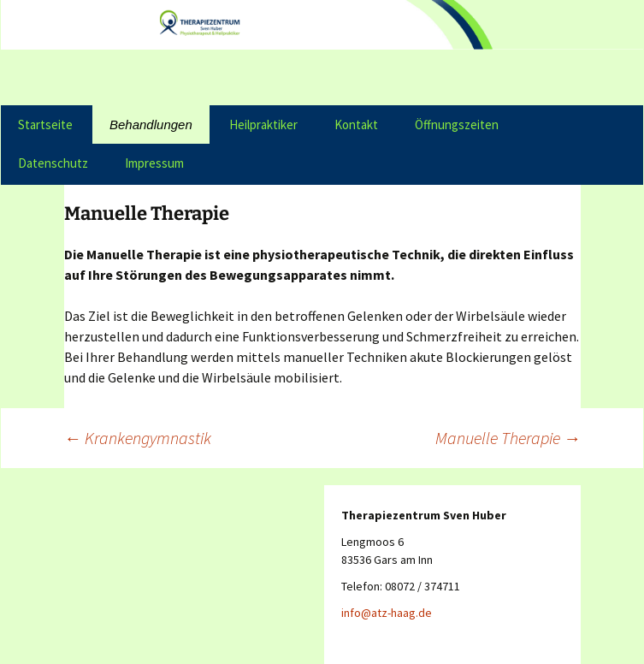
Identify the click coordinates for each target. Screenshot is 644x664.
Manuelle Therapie (508, 438)
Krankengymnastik (138, 438)
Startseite (45, 124)
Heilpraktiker (263, 124)
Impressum (154, 163)
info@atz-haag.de (387, 613)
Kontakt (356, 124)
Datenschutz (53, 163)
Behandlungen (151, 124)
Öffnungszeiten (457, 124)
